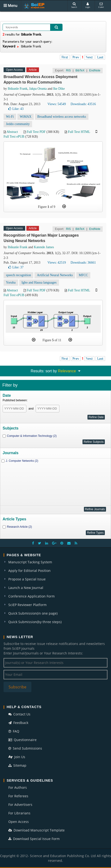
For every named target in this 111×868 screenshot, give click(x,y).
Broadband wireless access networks (62, 117)
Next (89, 57)
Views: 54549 (57, 104)
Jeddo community (18, 124)
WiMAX (26, 117)
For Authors (18, 787)
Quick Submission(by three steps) (35, 622)
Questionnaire (22, 740)
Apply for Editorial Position (29, 571)
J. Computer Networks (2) (22, 461)
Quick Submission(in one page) (33, 613)
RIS (68, 70)
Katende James (44, 247)
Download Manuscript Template (36, 830)
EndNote (95, 70)
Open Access (19, 822)
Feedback (18, 723)
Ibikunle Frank (18, 89)
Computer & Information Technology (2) (32, 436)
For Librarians (19, 813)
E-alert (101, 5)
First (65, 57)
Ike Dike (59, 89)
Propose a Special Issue (27, 579)
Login (88, 5)
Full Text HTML (79, 132)
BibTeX (80, 70)
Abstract (12, 132)
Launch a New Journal (26, 588)
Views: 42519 (57, 263)
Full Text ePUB (14, 137)
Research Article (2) (19, 527)
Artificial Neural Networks (55, 275)
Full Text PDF (36, 132)
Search (74, 5)
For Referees (18, 796)
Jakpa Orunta (38, 89)
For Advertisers (20, 805)
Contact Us (19, 714)
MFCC (83, 275)
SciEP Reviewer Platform (27, 605)
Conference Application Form (31, 596)
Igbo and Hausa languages (39, 282)
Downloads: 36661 (83, 263)
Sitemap (17, 765)
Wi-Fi (10, 117)
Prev (76, 57)
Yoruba (11, 282)
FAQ (14, 731)
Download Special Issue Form (34, 839)
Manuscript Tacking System (30, 562)
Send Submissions (25, 748)
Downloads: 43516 (83, 104)
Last (100, 57)
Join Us (17, 757)
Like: (16, 109)
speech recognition (18, 275)
